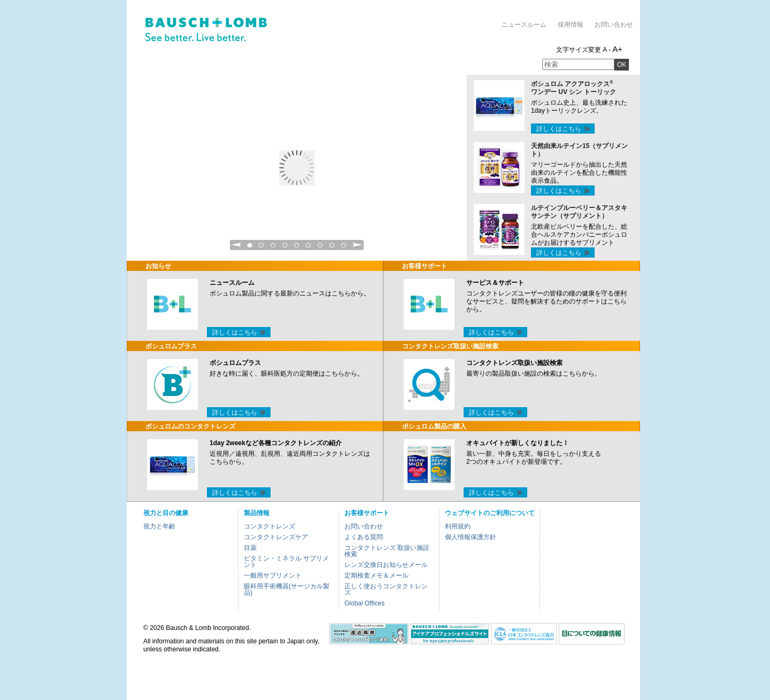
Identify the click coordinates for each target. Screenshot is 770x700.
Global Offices (364, 603)
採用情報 (571, 25)
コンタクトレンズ (269, 526)
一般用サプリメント (273, 575)
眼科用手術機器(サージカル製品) (287, 589)
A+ (617, 49)
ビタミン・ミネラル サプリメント (286, 562)
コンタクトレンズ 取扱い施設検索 (387, 551)
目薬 (250, 548)
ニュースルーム (524, 25)
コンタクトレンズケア (276, 537)
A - (607, 50)
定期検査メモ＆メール (376, 575)
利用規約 (458, 526)
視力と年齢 (159, 526)
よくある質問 (364, 537)
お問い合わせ (614, 25)
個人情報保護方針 (471, 537)
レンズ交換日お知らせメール (386, 565)
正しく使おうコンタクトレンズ (386, 589)
